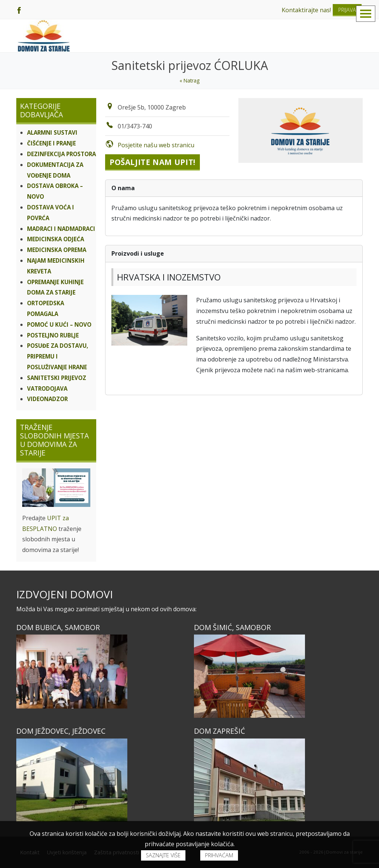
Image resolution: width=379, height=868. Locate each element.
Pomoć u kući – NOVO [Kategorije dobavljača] (59, 324)
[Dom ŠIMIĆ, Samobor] (278, 676)
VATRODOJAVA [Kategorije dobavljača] (47, 388)
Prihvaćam (219, 855)
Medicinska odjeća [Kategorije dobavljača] (56, 239)
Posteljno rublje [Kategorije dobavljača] (53, 335)
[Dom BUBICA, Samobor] (101, 672)
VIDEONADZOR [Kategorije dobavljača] (47, 399)
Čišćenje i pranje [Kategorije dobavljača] (51, 143)
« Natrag (189, 80)
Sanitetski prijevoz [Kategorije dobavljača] (57, 378)
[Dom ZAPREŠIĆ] (278, 780)
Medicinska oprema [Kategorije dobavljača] (57, 250)
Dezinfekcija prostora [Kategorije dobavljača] (61, 154)
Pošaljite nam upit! (152, 162)
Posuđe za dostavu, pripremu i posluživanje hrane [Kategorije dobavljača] (58, 356)
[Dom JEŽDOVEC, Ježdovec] (101, 780)
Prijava (347, 10)
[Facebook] (19, 10)
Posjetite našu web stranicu (156, 145)
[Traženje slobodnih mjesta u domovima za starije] (56, 488)
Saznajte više (163, 855)
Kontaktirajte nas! (306, 10)
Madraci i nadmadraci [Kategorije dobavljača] (61, 229)
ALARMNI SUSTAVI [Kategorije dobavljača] (52, 132)
